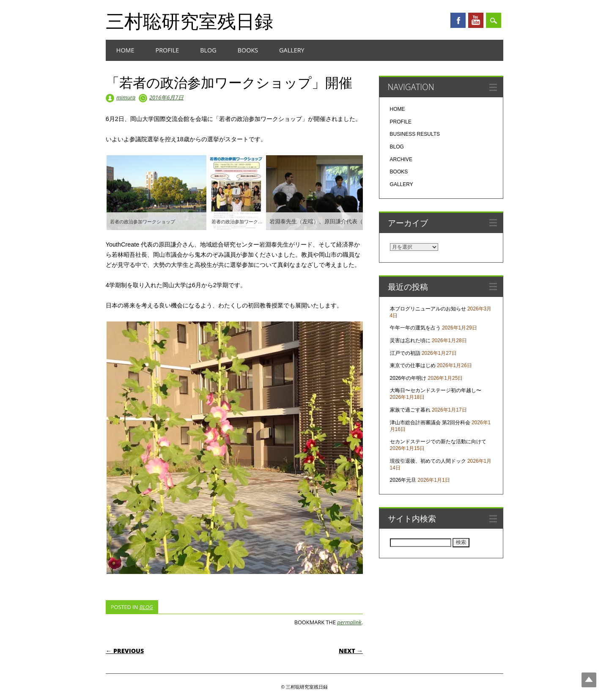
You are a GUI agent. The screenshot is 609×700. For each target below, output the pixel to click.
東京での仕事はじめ (413, 365)
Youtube (476, 20)
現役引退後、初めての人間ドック (428, 461)
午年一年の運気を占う (415, 328)
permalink (349, 622)
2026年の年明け (408, 378)
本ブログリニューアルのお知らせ (428, 309)
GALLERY (292, 50)
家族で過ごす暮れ (410, 410)
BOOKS (248, 50)
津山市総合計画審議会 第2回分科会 (430, 423)
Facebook (458, 20)
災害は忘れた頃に (410, 340)
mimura (126, 97)
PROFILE (167, 50)
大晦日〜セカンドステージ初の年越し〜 (436, 390)
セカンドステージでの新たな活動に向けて (438, 442)
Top (589, 680)
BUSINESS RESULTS (415, 134)
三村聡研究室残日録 (189, 21)
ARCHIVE (401, 159)
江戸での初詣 (405, 353)
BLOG (208, 50)
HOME (125, 50)
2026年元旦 (403, 480)
